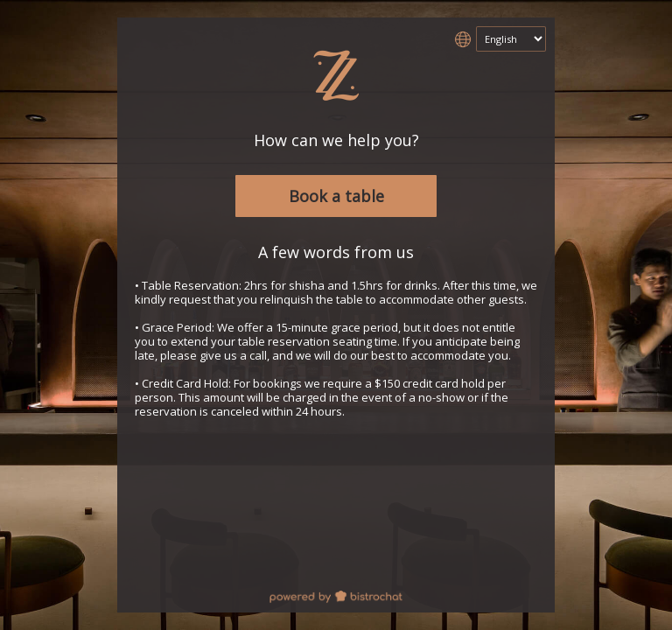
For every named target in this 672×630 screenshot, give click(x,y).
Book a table (336, 196)
